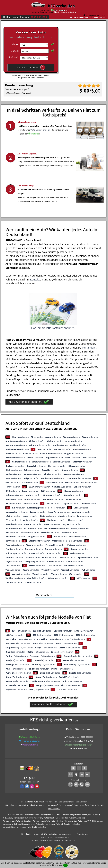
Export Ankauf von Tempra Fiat (87, 805)
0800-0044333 (87, 737)
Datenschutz (37, 840)
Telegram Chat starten (31, 741)
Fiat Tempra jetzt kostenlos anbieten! (53, 328)
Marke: (15, 44)
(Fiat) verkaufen (21, 631)
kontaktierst (89, 347)
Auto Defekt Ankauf (27, 805)
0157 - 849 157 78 (60, 10)
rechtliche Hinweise (52, 840)
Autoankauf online (66, 802)
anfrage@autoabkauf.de (66, 12)
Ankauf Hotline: (72, 741)
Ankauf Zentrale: (74, 737)
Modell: (15, 51)
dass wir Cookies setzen (51, 865)
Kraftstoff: (14, 57)
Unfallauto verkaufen (48, 802)
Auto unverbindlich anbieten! (28, 402)
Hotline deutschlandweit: (25, 17)
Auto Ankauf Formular (40, 138)
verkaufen (20, 437)
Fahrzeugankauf (66, 805)
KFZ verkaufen (61, 6)
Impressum (67, 840)
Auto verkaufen (82, 802)
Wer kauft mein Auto (29, 802)
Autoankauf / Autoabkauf (47, 805)
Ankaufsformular (80, 749)
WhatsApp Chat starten (31, 737)
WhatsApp (35, 142)
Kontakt (35, 279)
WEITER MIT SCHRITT (31, 67)
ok (65, 865)
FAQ (74, 840)
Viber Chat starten (31, 745)
